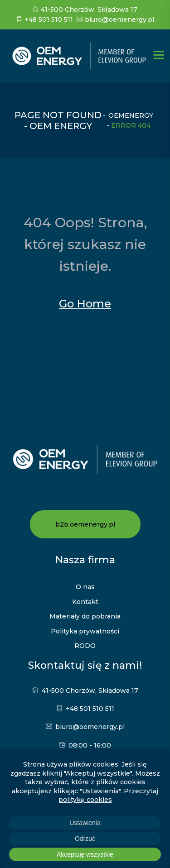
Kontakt (85, 602)
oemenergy (131, 115)
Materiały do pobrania (85, 616)
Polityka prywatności (85, 631)
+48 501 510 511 (45, 19)
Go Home (85, 304)
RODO (85, 646)
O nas (85, 587)
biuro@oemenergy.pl (115, 19)
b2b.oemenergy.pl (85, 524)
